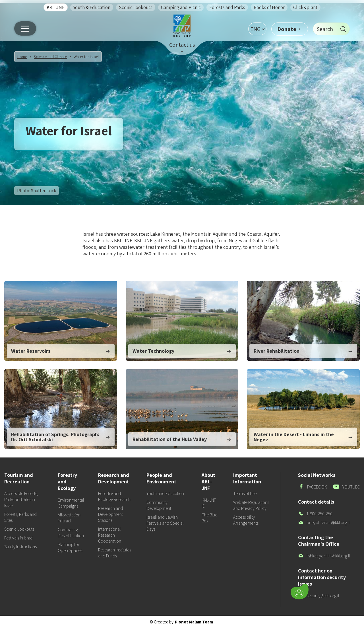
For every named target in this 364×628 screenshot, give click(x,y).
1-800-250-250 (315, 514)
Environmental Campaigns (71, 503)
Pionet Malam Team (194, 622)
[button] (257, 29)
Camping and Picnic (181, 7)
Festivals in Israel (19, 538)
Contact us (182, 45)
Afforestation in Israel (69, 518)
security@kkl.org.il (318, 596)
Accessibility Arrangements (246, 520)
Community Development (159, 505)
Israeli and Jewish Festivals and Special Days (165, 523)
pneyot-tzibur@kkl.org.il (324, 523)
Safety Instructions (20, 547)
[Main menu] (25, 28)
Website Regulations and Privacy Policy (251, 505)
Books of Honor (269, 7)
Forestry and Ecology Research (114, 496)
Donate (287, 29)
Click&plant (305, 7)
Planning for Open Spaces (70, 547)
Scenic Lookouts (136, 7)
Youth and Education (165, 493)
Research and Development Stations (110, 514)
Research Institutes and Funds (115, 553)
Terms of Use (245, 493)
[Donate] (300, 592)
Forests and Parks (227, 7)
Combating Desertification (71, 533)
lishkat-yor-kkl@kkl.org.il (324, 556)
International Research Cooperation (110, 535)
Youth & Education (92, 7)
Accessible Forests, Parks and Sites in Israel (21, 499)
